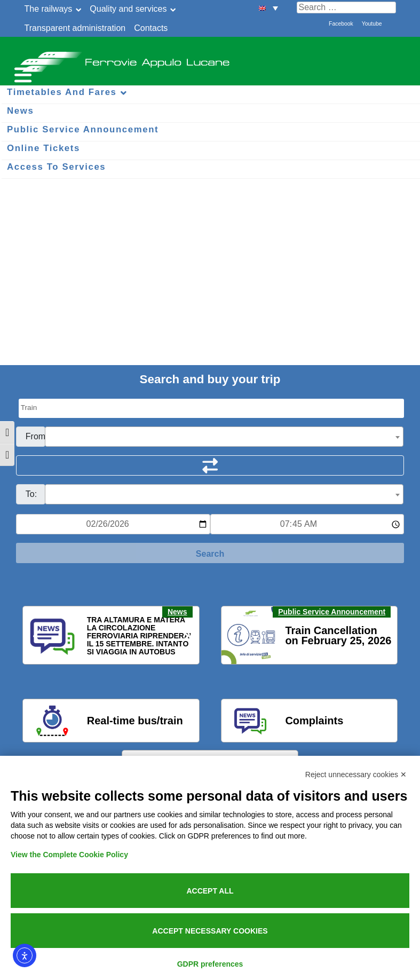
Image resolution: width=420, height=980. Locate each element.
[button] (37, 636)
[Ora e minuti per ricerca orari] (307, 524)
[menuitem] (268, 8)
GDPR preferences (210, 964)
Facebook (341, 24)
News (177, 612)
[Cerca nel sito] (346, 7)
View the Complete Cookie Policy (69, 855)
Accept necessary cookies (210, 931)
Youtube (372, 24)
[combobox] (224, 437)
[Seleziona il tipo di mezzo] (211, 408)
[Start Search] (210, 553)
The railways (49, 9)
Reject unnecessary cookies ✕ (356, 774)
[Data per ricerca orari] (113, 524)
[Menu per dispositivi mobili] (21, 73)
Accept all (210, 891)
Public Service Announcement (332, 612)
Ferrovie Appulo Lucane (210, 59)
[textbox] (224, 437)
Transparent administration (75, 28)
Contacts (151, 28)
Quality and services (128, 9)
